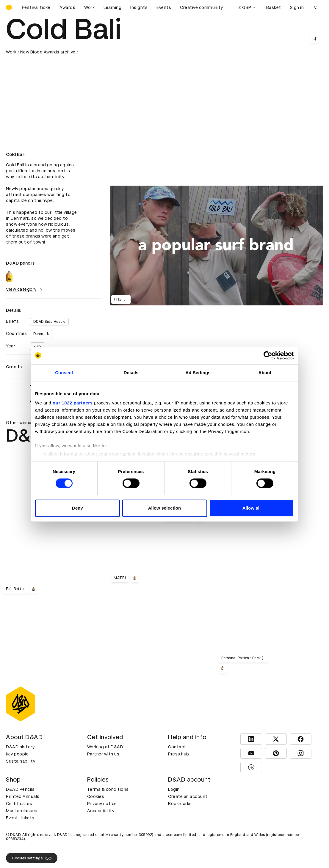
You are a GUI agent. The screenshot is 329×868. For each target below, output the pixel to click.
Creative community (201, 7)
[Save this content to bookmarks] (314, 39)
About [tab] (265, 373)
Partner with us (103, 754)
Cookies (96, 796)
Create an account (188, 796)
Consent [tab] (64, 373)
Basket (274, 7)
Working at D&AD (105, 747)
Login (174, 789)
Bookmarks (180, 804)
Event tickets (20, 818)
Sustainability (21, 761)
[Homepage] (9, 7)
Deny (77, 508)
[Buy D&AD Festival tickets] (36, 7)
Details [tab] (131, 373)
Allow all (252, 508)
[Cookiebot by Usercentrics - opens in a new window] (268, 355)
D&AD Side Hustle (49, 322)
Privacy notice (102, 804)
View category (25, 289)
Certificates (19, 804)
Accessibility (101, 811)
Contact (177, 747)
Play (121, 300)
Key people (17, 754)
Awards (67, 7)
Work (89, 7)
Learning (112, 7)
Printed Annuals (23, 796)
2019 (37, 346)
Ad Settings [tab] (198, 373)
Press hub (179, 754)
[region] (216, 245)
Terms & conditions (108, 789)
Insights (139, 7)
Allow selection (165, 508)
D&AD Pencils (20, 789)
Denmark (41, 334)
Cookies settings (32, 858)
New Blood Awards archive (48, 52)
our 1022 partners (73, 403)
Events (164, 7)
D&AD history (20, 747)
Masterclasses (22, 811)
